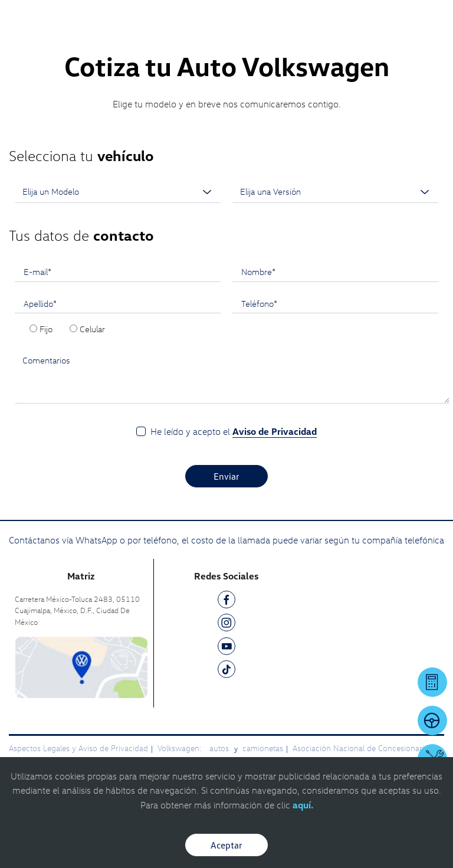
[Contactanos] (281, 18)
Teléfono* (259, 303)
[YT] (226, 648)
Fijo (46, 329)
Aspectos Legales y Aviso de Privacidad (78, 748)
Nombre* (258, 271)
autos (220, 748)
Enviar (226, 476)
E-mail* (37, 271)
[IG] (226, 625)
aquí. (303, 805)
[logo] (227, 35)
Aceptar (226, 845)
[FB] (226, 602)
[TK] (226, 671)
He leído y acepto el (234, 432)
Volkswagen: (180, 748)
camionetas (263, 748)
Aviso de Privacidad (275, 431)
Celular (92, 329)
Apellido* (40, 303)
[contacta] (81, 666)
